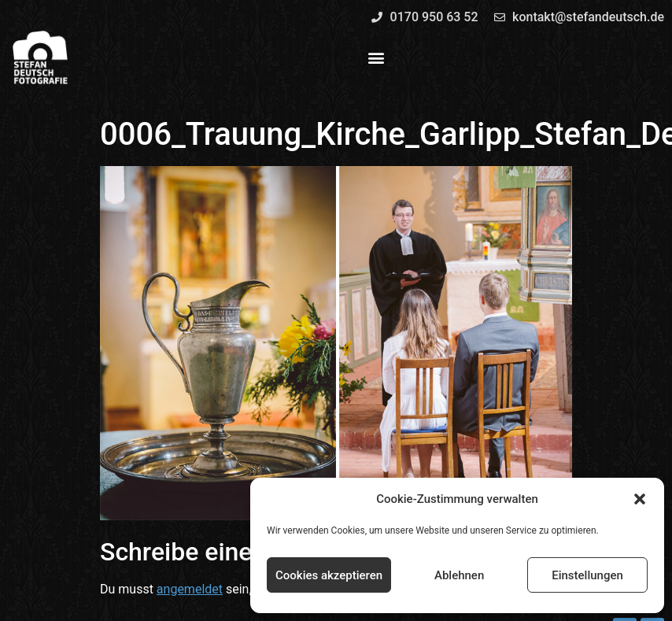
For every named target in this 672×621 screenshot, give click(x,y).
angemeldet (190, 589)
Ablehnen (459, 575)
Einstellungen (587, 575)
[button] (640, 499)
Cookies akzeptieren (329, 575)
